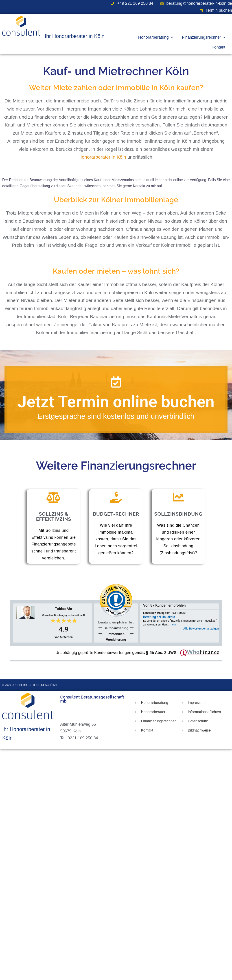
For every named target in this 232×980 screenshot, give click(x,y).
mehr (173, 625)
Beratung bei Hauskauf (159, 617)
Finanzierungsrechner (204, 37)
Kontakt (218, 47)
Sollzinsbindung (178, 514)
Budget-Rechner (116, 514)
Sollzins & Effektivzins (54, 517)
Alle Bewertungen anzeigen (201, 629)
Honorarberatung (156, 37)
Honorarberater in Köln (102, 157)
